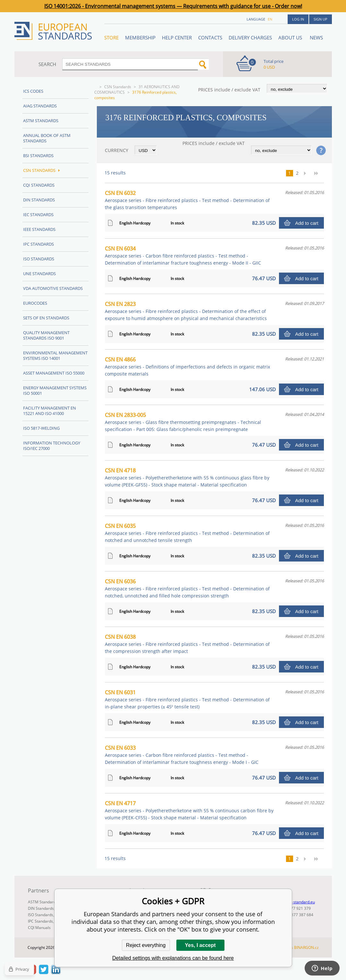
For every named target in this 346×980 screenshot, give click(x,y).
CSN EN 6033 (182, 755)
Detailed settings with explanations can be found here (173, 958)
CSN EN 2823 (186, 311)
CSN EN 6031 (187, 699)
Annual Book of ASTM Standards (47, 138)
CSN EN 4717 (189, 810)
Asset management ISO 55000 (54, 373)
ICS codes (33, 91)
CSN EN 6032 (187, 200)
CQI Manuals (39, 928)
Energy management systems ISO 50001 (55, 390)
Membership (140, 38)
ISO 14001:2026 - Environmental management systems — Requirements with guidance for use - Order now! (173, 6)
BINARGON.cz (306, 947)
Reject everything (146, 945)
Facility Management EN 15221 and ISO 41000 (50, 411)
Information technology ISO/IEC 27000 (52, 446)
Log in (298, 19)
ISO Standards (39, 259)
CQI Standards (39, 185)
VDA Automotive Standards (53, 288)
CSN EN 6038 (187, 644)
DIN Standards (39, 200)
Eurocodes (35, 303)
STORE (111, 38)
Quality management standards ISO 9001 (46, 335)
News (316, 38)
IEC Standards (38, 215)
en (270, 19)
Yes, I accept (200, 945)
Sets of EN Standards (46, 318)
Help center (177, 38)
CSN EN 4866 (187, 366)
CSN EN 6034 (183, 255)
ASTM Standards (41, 121)
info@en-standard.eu (296, 902)
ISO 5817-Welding (41, 428)
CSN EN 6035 (187, 533)
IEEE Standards (39, 229)
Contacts (210, 38)
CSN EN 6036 (187, 588)
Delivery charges (250, 38)
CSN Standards (118, 87)
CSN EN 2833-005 (183, 422)
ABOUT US (291, 38)
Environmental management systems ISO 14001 (55, 355)
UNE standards (39, 274)
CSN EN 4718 (187, 477)
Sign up (321, 19)
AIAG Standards (40, 106)
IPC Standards (38, 244)
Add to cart (307, 223)
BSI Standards (38, 156)
